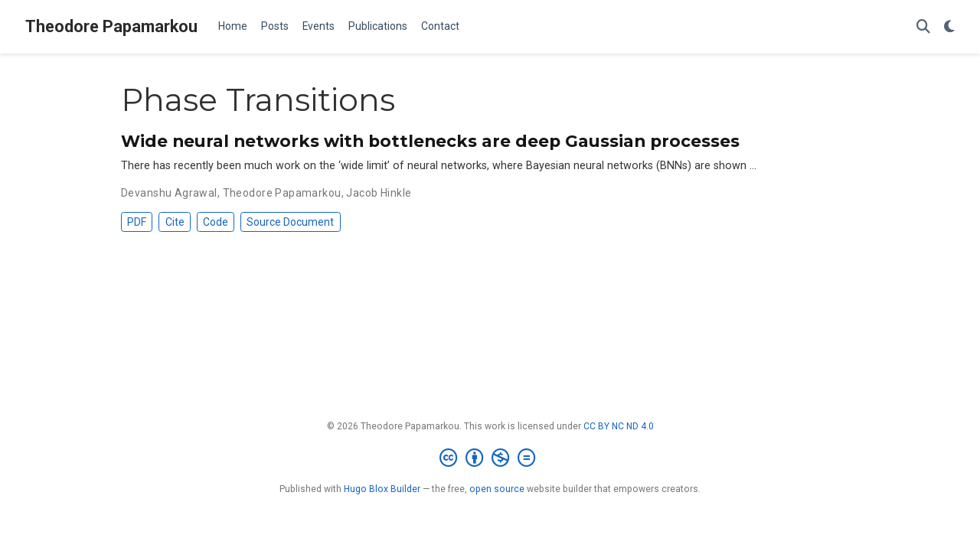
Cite (175, 222)
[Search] (923, 27)
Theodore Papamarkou (111, 26)
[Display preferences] (949, 27)
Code (216, 222)
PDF (137, 222)
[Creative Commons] (490, 458)
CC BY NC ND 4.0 (619, 426)
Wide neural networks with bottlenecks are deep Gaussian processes (430, 141)
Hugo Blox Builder (382, 489)
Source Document (290, 222)
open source (497, 489)
